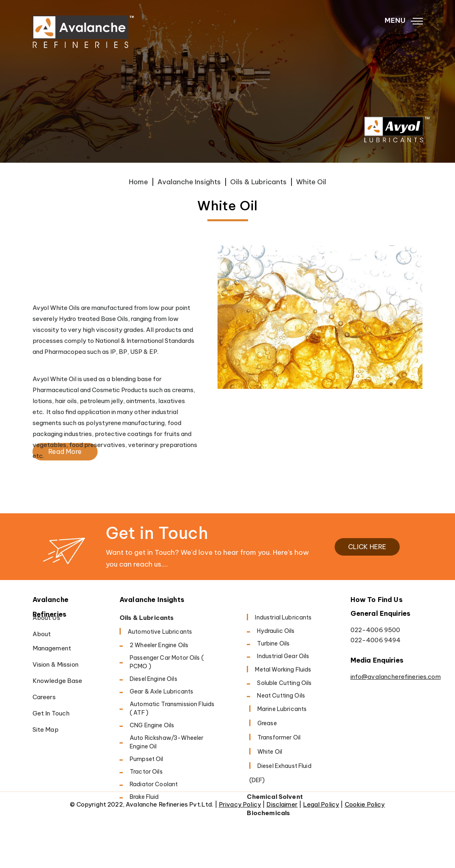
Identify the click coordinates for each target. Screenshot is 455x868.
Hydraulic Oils (276, 631)
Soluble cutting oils (284, 683)
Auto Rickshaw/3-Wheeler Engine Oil (167, 742)
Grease (267, 723)
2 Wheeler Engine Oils (159, 645)
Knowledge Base (58, 681)
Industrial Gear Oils (283, 656)
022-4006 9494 (376, 640)
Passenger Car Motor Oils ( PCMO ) (167, 662)
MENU (404, 21)
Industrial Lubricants (283, 617)
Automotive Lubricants (160, 632)
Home (138, 182)
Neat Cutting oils (281, 696)
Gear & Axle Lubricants (161, 691)
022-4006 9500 (376, 630)
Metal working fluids (283, 670)
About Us (46, 618)
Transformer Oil (279, 737)
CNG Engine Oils (152, 725)
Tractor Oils (146, 772)
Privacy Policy (240, 804)
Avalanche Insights (189, 182)
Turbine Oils (273, 643)
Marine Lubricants (282, 709)
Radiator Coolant (154, 784)
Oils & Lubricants (258, 182)
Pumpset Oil (147, 759)
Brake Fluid (144, 797)
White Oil (270, 752)
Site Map (46, 730)
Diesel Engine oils (153, 679)
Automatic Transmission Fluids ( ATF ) (172, 708)
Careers (44, 697)
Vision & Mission (56, 664)
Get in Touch (51, 713)
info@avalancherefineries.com (387, 677)
